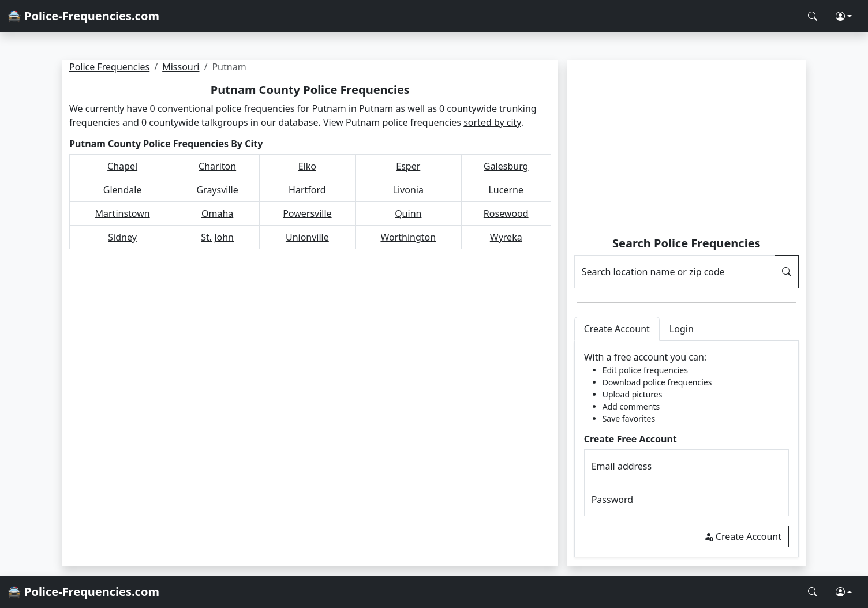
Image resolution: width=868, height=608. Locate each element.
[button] (844, 16)
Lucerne (506, 190)
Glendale (123, 190)
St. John (217, 237)
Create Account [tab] (617, 329)
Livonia (408, 190)
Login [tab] (682, 329)
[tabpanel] (686, 449)
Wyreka (506, 237)
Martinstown (123, 213)
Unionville (307, 237)
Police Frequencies (109, 67)
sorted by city (492, 122)
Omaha (217, 213)
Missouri (181, 67)
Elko (307, 166)
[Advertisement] (686, 150)
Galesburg (506, 166)
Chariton (217, 166)
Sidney (122, 237)
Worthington (408, 237)
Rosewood (506, 213)
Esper (408, 166)
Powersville (307, 213)
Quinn (408, 213)
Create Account (743, 536)
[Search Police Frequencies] (813, 16)
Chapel (122, 166)
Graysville (217, 190)
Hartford (307, 190)
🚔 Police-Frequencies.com (83, 16)
